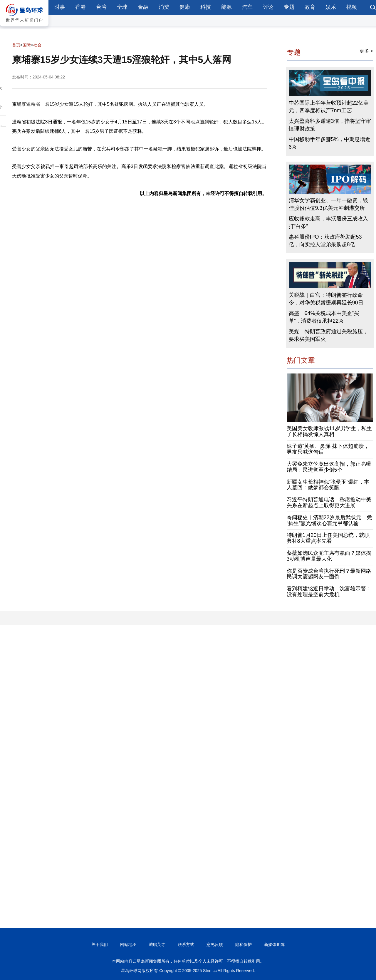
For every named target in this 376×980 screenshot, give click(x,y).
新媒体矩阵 (274, 944)
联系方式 (186, 944)
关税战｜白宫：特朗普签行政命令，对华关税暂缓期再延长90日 (326, 299)
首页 (16, 45)
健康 (185, 7)
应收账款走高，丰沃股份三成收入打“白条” (328, 222)
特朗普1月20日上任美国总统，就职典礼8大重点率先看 (328, 538)
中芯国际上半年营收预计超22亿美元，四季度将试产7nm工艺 (329, 107)
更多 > (366, 51)
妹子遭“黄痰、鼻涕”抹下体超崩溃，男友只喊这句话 (328, 449)
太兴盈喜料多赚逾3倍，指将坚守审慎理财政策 (330, 125)
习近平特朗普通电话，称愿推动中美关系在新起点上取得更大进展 (329, 502)
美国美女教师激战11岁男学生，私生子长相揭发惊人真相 (329, 431)
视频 (352, 7)
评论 (268, 7)
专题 (289, 7)
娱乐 (331, 7)
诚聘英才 (157, 944)
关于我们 (100, 944)
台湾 (101, 7)
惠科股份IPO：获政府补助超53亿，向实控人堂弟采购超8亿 (325, 241)
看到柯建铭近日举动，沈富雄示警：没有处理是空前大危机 (329, 592)
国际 (27, 45)
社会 (37, 45)
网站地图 (128, 944)
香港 (80, 7)
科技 (206, 7)
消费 (164, 7)
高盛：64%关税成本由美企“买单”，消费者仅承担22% (324, 317)
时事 (60, 7)
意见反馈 (215, 944)
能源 (226, 7)
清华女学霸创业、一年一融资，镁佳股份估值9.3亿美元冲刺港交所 (328, 204)
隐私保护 (244, 944)
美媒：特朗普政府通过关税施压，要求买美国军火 (328, 335)
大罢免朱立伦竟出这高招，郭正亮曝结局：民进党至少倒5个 (329, 467)
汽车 (247, 7)
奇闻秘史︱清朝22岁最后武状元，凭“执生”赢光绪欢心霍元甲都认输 (329, 520)
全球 (122, 7)
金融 (143, 7)
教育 (310, 7)
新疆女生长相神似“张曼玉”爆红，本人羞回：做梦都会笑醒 (328, 485)
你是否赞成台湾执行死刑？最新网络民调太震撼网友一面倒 (329, 574)
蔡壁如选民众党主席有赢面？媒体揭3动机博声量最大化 (329, 556)
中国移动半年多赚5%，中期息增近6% (330, 143)
